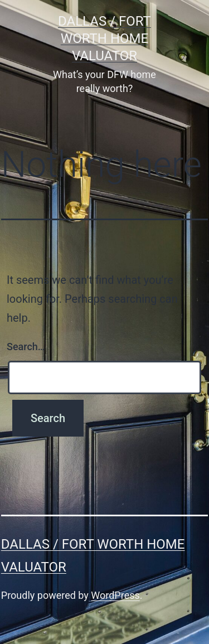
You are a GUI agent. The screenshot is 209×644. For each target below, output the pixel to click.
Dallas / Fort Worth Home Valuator (104, 38)
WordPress (115, 595)
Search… (26, 347)
